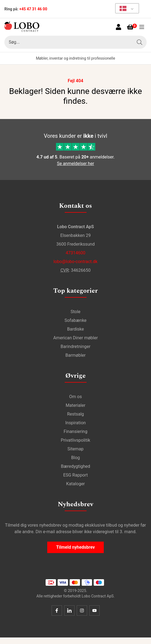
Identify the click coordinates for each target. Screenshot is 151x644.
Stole (75, 312)
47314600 (76, 253)
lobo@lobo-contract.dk (76, 262)
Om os (75, 397)
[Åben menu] (142, 27)
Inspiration (76, 423)
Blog (76, 458)
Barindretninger (76, 347)
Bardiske (76, 329)
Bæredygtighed (76, 466)
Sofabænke (76, 320)
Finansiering (76, 431)
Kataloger (76, 484)
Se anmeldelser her (75, 164)
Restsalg (76, 414)
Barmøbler (76, 355)
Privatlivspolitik (76, 440)
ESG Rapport (75, 475)
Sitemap (76, 449)
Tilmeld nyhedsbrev (76, 547)
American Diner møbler (76, 338)
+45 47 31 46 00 (33, 9)
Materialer (75, 405)
